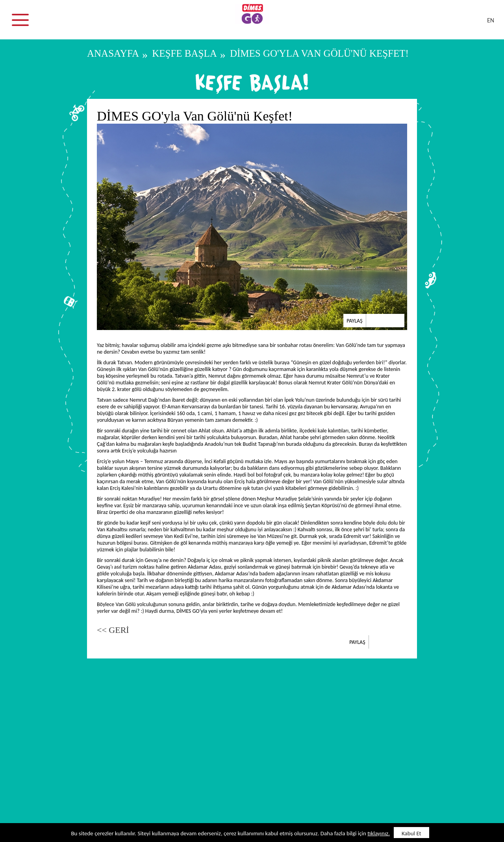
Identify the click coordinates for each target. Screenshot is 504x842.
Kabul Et (411, 833)
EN (491, 20)
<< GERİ (113, 630)
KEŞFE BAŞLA (184, 53)
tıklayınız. (379, 833)
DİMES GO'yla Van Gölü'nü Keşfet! (319, 53)
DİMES (257, 24)
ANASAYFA (113, 53)
